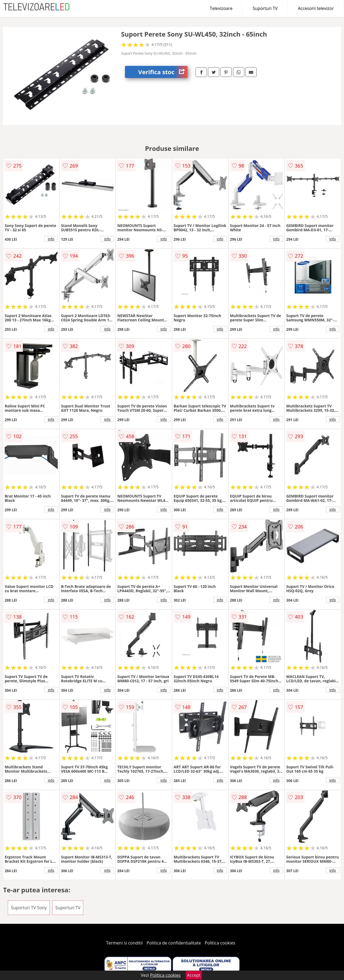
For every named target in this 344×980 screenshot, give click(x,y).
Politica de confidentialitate (174, 943)
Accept (194, 975)
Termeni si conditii (125, 943)
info (51, 239)
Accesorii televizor (316, 8)
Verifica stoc (163, 72)
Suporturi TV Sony (29, 908)
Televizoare (221, 8)
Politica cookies (220, 943)
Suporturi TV (265, 8)
